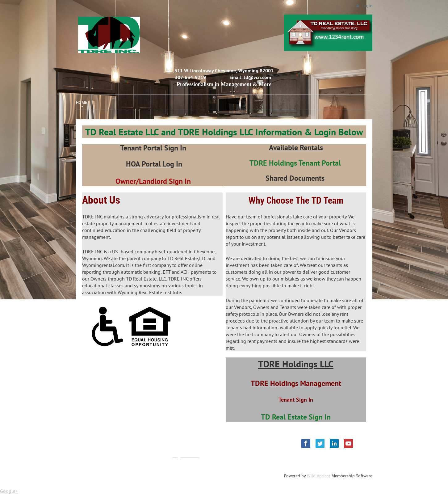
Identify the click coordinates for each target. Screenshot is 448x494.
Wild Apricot (319, 476)
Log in (367, 6)
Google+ (9, 491)
